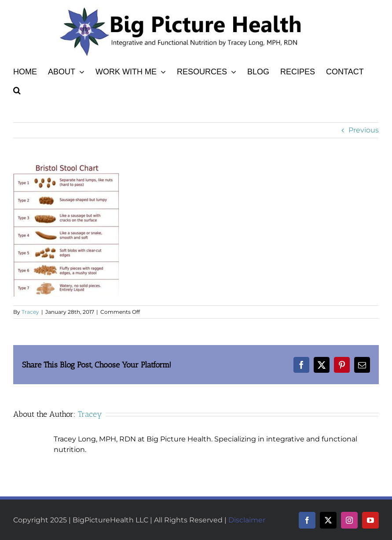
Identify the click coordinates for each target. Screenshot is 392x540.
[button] (17, 89)
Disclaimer (247, 520)
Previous (364, 130)
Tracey (30, 312)
